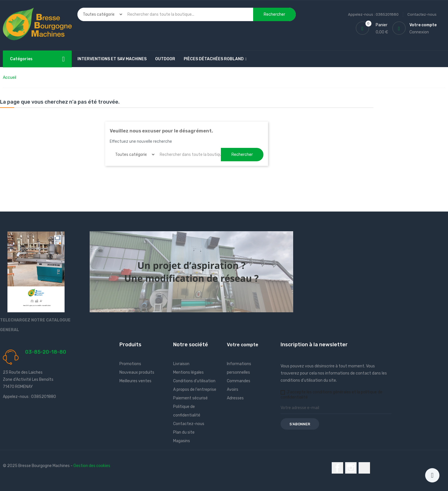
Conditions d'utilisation (194, 381)
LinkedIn (364, 468)
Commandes (239, 381)
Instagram (351, 468)
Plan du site (184, 432)
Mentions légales (188, 372)
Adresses (235, 398)
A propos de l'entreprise (195, 390)
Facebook (337, 468)
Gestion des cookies (92, 466)
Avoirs (233, 390)
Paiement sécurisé (190, 398)
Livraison (181, 364)
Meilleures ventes (135, 381)
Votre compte (243, 345)
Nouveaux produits (137, 372)
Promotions (130, 364)
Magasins (182, 441)
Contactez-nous (422, 14)
